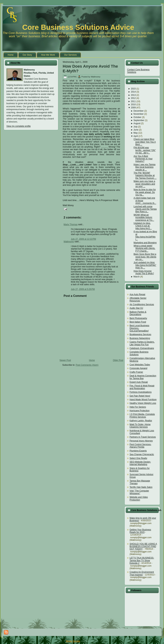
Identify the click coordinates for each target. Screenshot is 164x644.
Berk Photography (138, 318)
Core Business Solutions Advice (78, 27)
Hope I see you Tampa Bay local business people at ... (145, 167)
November (139, 114)
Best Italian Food (138, 322)
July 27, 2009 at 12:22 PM (83, 239)
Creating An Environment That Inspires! (142, 573)
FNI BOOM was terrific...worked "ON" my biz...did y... (145, 150)
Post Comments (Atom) (87, 365)
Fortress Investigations (141, 392)
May (136, 133)
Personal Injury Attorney (141, 441)
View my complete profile (18, 126)
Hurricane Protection (139, 411)
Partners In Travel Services (143, 437)
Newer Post (65, 360)
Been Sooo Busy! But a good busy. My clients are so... (145, 257)
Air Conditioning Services (142, 304)
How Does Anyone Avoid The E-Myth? (144, 272)
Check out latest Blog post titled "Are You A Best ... (145, 142)
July (135, 127)
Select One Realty (138, 458)
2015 (133, 89)
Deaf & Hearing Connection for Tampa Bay (143, 377)
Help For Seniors (138, 407)
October (137, 117)
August (137, 123)
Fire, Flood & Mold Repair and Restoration (142, 387)
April (136, 136)
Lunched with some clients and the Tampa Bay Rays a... (145, 209)
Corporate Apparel (138, 368)
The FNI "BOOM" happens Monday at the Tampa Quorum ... (145, 175)
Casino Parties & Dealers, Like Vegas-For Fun (142, 343)
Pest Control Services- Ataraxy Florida (140, 446)
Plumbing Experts (138, 451)
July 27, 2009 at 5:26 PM (83, 289)
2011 (133, 101)
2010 (133, 105)
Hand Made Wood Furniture (143, 400)
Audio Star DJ (136, 308)
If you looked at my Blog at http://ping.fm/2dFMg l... (145, 235)
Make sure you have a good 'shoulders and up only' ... (144, 184)
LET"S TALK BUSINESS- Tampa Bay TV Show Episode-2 (142, 560)
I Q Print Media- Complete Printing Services (142, 416)
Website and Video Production (139, 498)
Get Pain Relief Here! (140, 396)
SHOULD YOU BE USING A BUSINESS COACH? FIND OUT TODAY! (143, 546)
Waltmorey (69, 242)
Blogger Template (73, 641)
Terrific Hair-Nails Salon (141, 487)
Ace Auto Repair (137, 294)
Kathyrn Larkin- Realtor (141, 421)
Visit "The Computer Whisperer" (139, 492)
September (139, 120)
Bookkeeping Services (140, 334)
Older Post (118, 360)
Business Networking (140, 338)
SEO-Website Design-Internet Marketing (140, 463)
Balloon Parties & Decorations (138, 313)
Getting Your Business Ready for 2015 (140, 531)
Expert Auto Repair (139, 382)
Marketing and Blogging (145, 243)
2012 (133, 98)
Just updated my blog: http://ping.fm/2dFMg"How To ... (145, 265)
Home (92, 360)
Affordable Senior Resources (138, 299)
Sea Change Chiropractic (142, 454)
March (137, 277)
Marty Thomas (71, 224)
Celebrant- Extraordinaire (142, 348)
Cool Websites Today (140, 365)
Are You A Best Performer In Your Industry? (143, 159)
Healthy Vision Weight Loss (143, 403)
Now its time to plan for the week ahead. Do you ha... (145, 192)
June (136, 130)
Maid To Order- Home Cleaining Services (140, 426)
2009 (133, 108)
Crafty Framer (136, 372)
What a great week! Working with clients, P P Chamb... (144, 248)
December (139, 111)
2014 (133, 92)
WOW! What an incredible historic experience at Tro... (144, 217)
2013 (133, 95)
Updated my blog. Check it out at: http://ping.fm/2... (143, 226)
